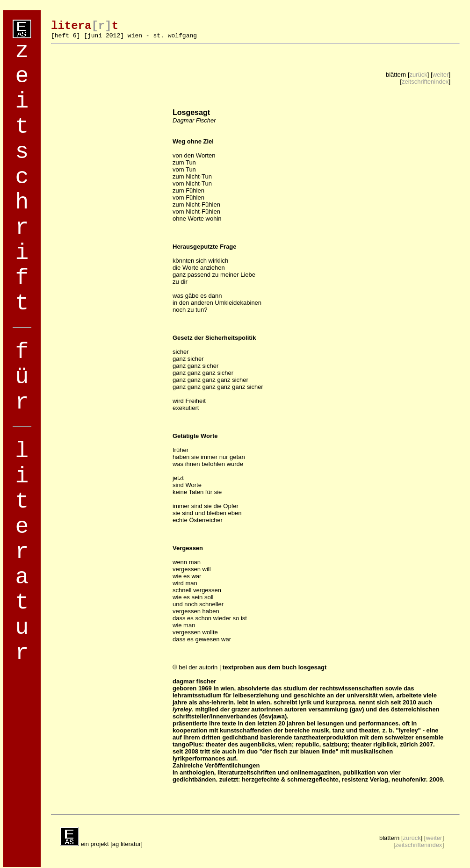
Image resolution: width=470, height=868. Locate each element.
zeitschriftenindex (425, 82)
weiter (441, 75)
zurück (419, 75)
